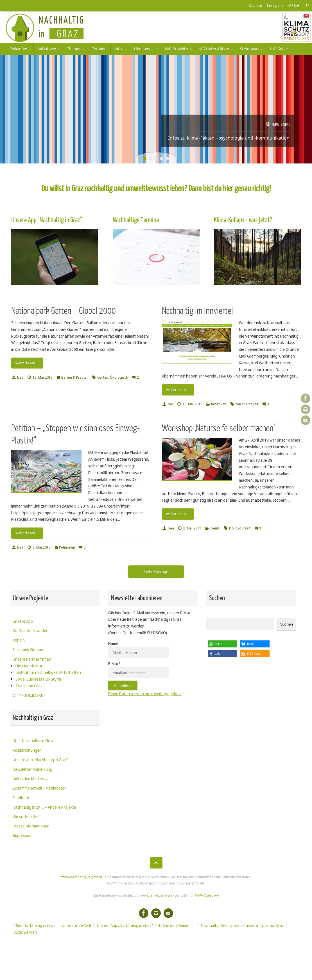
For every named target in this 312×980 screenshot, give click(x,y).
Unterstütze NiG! (76, 925)
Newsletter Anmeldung (32, 769)
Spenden (254, 5)
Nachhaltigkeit (247, 404)
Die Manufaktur (29, 666)
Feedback (21, 798)
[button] (222, 644)
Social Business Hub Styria (38, 679)
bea (20, 377)
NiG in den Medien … (30, 778)
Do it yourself (240, 528)
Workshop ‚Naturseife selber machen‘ (218, 428)
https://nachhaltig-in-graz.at (81, 877)
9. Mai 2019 (42, 547)
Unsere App (23, 621)
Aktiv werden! (26, 932)
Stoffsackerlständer (30, 630)
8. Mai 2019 (192, 528)
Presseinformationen (31, 826)
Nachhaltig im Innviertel (197, 311)
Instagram (274, 5)
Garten (103, 377)
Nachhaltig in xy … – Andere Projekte (44, 807)
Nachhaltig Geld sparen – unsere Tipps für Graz (242, 925)
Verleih (19, 640)
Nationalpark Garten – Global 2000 (64, 311)
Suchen (287, 624)
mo (170, 404)
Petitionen (67, 547)
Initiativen (219, 404)
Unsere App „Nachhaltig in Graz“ (41, 760)
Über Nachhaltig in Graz (33, 741)
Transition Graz (29, 686)
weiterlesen (28, 363)
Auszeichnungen (27, 750)
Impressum (22, 835)
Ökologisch (119, 377)
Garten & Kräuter (74, 377)
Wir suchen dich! (27, 817)
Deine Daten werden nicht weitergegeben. (145, 694)
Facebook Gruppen (29, 650)
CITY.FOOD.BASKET (29, 695)
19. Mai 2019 (43, 377)
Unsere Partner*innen (32, 659)
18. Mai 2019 (192, 404)
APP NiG (293, 5)
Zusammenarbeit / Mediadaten (40, 788)
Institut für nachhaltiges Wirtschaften (48, 672)
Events (215, 528)
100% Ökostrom (206, 895)
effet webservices (159, 895)
